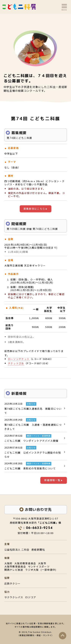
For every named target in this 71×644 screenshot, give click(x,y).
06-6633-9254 (39, 528)
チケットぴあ (16, 363)
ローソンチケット (19, 359)
